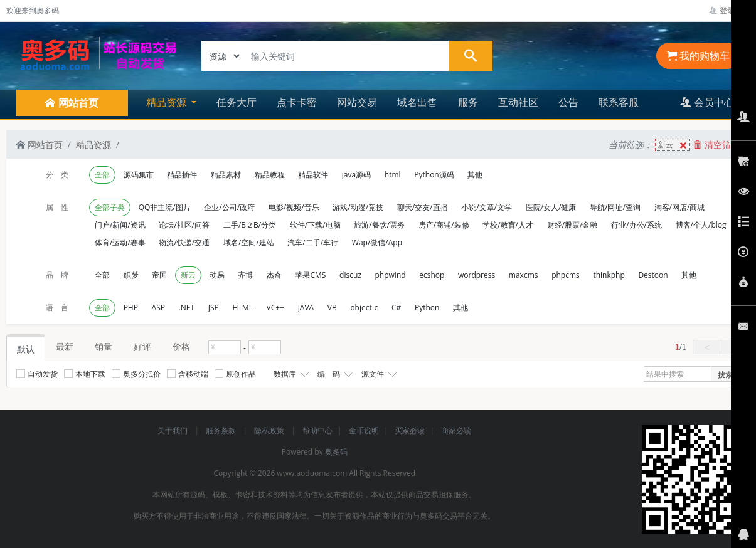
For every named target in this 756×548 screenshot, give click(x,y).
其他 (475, 175)
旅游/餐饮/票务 (379, 225)
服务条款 (222, 430)
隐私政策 (270, 430)
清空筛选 (716, 145)
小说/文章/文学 (487, 207)
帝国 (159, 275)
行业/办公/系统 (636, 225)
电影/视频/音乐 (294, 207)
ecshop (432, 275)
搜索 (725, 375)
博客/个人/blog (701, 225)
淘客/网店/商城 (680, 207)
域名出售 (417, 102)
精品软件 (313, 175)
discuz (350, 275)
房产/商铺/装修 (444, 225)
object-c (364, 308)
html (393, 175)
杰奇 (274, 275)
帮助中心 (317, 430)
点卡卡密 (297, 102)
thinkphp (609, 275)
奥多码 (336, 452)
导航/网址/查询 (615, 207)
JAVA (306, 308)
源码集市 (139, 175)
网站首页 (40, 145)
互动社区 (518, 102)
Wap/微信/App (377, 242)
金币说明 (364, 430)
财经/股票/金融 (572, 225)
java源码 (356, 175)
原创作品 (235, 374)
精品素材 (226, 175)
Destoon (653, 275)
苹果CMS (310, 275)
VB (332, 308)
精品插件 (182, 175)
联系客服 (619, 102)
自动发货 (37, 374)
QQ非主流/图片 (165, 207)
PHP (131, 308)
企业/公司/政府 (229, 207)
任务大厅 (237, 102)
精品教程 (270, 175)
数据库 (290, 374)
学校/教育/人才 (508, 225)
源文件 (378, 374)
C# (396, 308)
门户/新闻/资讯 (120, 225)
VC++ (275, 308)
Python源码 (434, 175)
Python (427, 308)
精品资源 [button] (168, 102)
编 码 (334, 374)
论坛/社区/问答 (184, 225)
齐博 (245, 275)
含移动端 (188, 374)
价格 (181, 346)
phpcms (566, 275)
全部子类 (110, 207)
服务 (468, 102)
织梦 (131, 275)
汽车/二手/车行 (313, 242)
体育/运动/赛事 (120, 242)
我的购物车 (698, 56)
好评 (142, 346)
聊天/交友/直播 (423, 207)
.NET (187, 308)
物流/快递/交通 (184, 242)
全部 (102, 175)
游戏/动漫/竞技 (358, 207)
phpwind (391, 275)
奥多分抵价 (136, 374)
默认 (26, 349)
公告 (568, 102)
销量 (104, 346)
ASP (158, 308)
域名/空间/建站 (249, 242)
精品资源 (93, 145)
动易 (217, 275)
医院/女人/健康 (551, 207)
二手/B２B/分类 (250, 225)
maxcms (524, 275)
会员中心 (707, 102)
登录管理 (729, 10)
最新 (65, 346)
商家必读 (456, 430)
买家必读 (410, 430)
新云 (674, 145)
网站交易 (357, 102)
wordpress (476, 275)
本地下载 (85, 374)
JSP (214, 308)
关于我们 (173, 430)
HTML (242, 308)
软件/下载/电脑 (315, 225)
